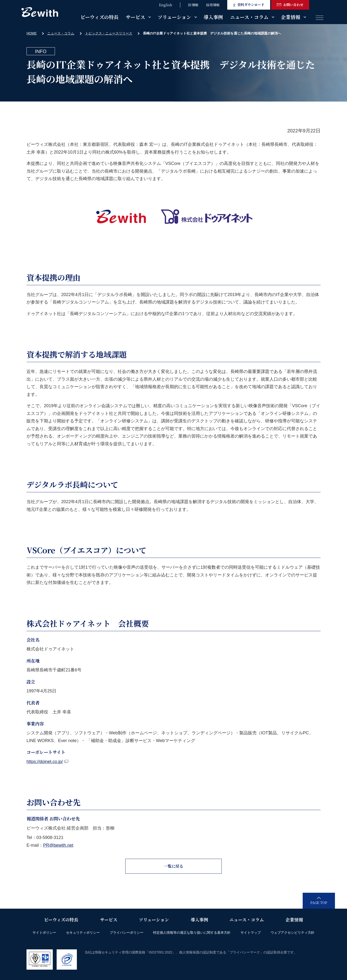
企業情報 (291, 17)
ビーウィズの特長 (100, 17)
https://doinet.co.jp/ (47, 762)
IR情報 (193, 5)
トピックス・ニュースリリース (109, 33)
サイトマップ (251, 933)
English (166, 5)
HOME (32, 33)
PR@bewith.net (58, 845)
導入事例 (213, 17)
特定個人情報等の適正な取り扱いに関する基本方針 (192, 933)
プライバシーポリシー (127, 933)
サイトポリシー (44, 933)
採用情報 (213, 5)
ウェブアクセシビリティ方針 (293, 933)
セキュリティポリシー (83, 933)
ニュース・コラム (249, 17)
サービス (135, 17)
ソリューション (174, 17)
